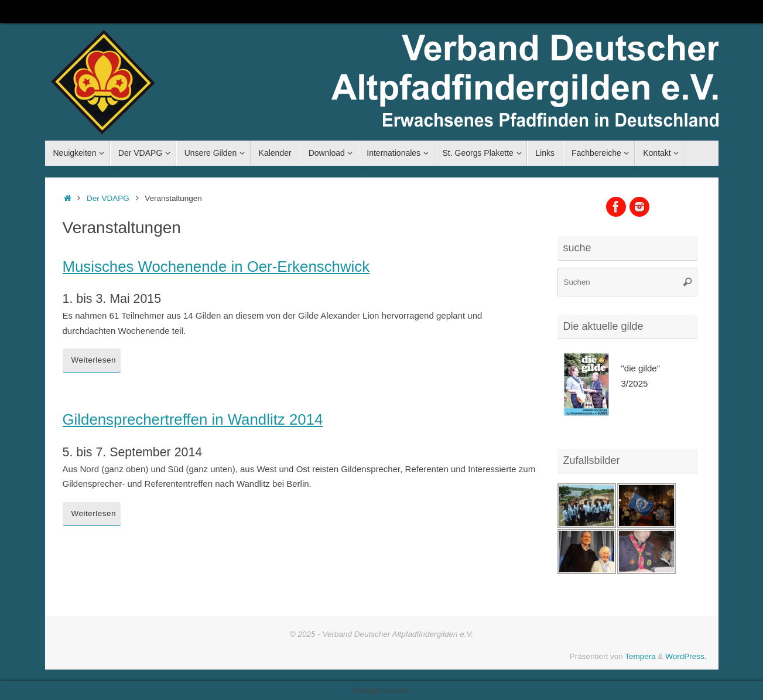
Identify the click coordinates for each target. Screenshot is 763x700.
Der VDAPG (108, 198)
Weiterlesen (94, 360)
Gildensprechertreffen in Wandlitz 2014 (193, 419)
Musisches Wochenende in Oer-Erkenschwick (216, 267)
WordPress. (686, 656)
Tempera (640, 656)
